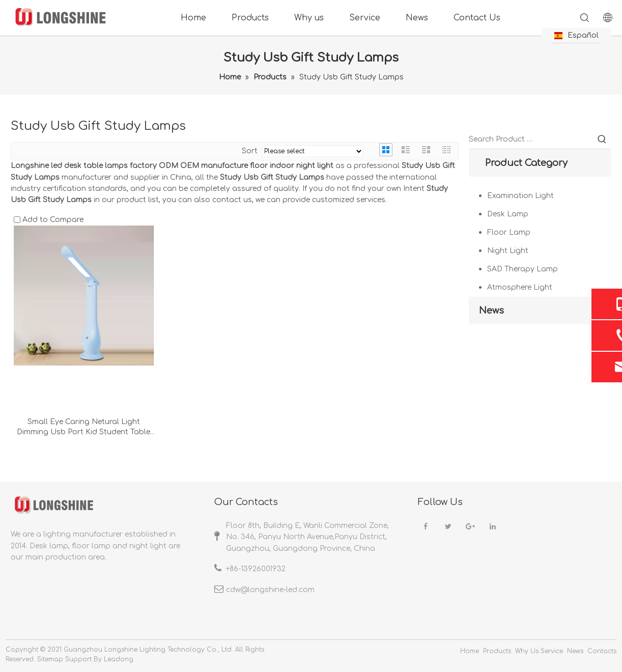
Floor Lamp (509, 232)
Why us (309, 18)
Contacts (602, 651)
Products (250, 18)
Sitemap (50, 659)
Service (365, 18)
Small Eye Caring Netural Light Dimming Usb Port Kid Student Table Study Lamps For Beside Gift (83, 428)
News (417, 18)
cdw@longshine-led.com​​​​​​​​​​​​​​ (270, 590)
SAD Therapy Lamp (522, 269)
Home (193, 18)
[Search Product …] (531, 139)
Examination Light (520, 196)
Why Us (527, 651)
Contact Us (477, 18)
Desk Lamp (508, 214)
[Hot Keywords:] (602, 139)
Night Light (508, 251)
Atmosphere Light (520, 287)
